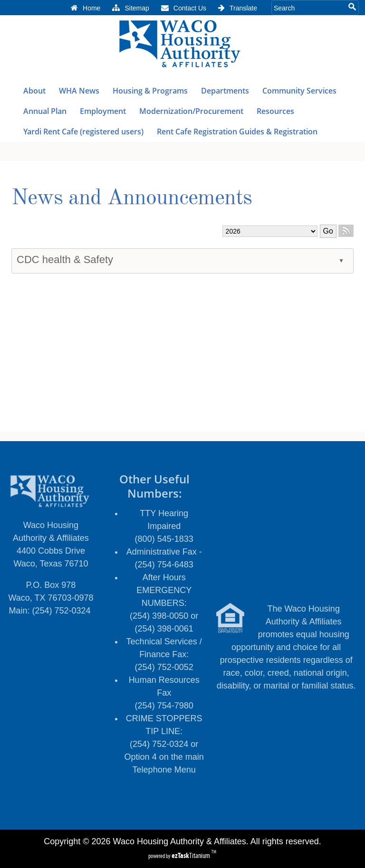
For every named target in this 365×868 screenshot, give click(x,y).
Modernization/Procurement (192, 111)
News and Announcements (132, 198)
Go (328, 231)
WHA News (80, 91)
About (35, 91)
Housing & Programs (151, 91)
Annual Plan (45, 111)
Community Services (299, 91)
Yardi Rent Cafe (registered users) (83, 132)
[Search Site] (309, 8)
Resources (276, 111)
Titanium (192, 855)
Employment (103, 111)
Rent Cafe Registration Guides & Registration (238, 132)
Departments (225, 91)
